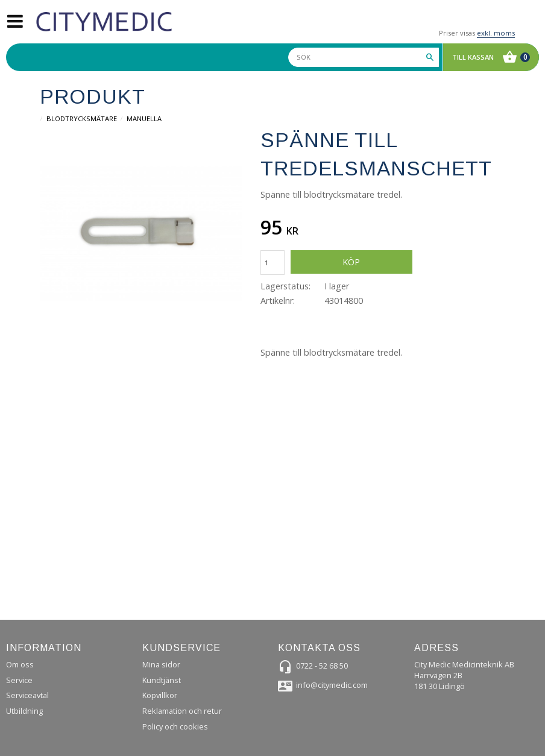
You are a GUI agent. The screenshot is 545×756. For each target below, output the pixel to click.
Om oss (20, 664)
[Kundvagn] (488, 57)
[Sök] (430, 57)
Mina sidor (161, 664)
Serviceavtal (27, 695)
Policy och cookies (175, 726)
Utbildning (24, 711)
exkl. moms (496, 33)
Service (19, 680)
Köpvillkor (160, 695)
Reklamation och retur (182, 711)
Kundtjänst (162, 680)
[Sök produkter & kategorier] (364, 57)
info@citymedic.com (332, 685)
